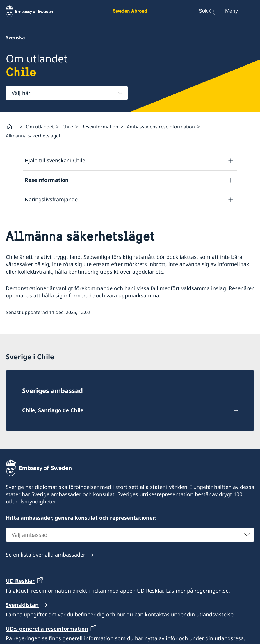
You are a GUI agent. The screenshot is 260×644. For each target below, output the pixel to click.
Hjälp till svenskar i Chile (55, 160)
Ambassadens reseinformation (161, 127)
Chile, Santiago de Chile (53, 410)
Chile (68, 127)
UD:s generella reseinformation (47, 629)
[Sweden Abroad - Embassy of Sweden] (35, 11)
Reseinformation (100, 127)
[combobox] (67, 93)
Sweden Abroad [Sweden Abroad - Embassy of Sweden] (130, 11)
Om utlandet (40, 127)
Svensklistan (22, 604)
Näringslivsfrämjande (51, 199)
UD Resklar (20, 581)
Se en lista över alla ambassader (46, 555)
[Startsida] (12, 127)
